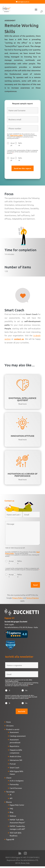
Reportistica (14, 746)
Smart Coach (14, 767)
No (26, 690)
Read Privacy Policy (16, 135)
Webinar (13, 816)
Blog (11, 812)
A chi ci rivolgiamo (17, 781)
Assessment (14, 732)
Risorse (9, 802)
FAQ (11, 808)
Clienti (9, 778)
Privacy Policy (18, 598)
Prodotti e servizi (13, 729)
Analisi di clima (15, 756)
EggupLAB (10, 839)
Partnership (14, 784)
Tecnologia (10, 792)
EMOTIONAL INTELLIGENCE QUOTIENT (22, 399)
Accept (12, 144)
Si (9, 690)
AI (10, 795)
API (11, 798)
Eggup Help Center (17, 805)
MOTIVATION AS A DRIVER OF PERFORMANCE (23, 475)
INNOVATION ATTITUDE (23, 436)
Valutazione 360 (16, 760)
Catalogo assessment (18, 736)
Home (9, 722)
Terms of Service (32, 598)
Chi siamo (10, 726)
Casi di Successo (16, 788)
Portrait (13, 764)
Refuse (20, 144)
